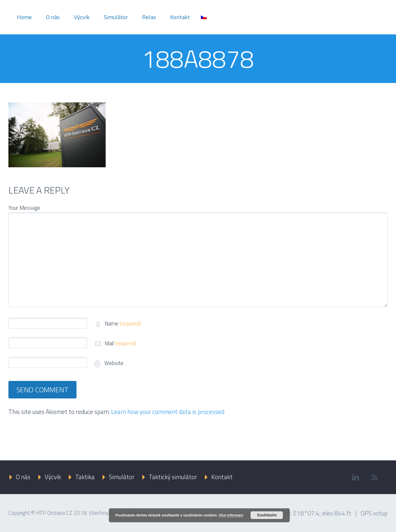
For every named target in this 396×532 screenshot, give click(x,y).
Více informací (231, 515)
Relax (149, 17)
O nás (53, 17)
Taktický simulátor (173, 477)
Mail (120, 343)
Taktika (85, 477)
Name (123, 324)
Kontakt (180, 17)
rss (375, 477)
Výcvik (82, 17)
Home (24, 17)
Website (113, 363)
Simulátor (116, 17)
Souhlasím (267, 515)
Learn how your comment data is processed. (168, 412)
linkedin (355, 477)
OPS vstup (374, 513)
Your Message (24, 208)
